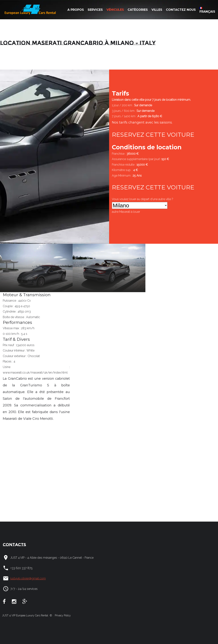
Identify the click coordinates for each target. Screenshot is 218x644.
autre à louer (126, 212)
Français (207, 10)
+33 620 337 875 (21, 568)
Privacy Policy (62, 615)
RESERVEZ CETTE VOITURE (153, 135)
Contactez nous (181, 10)
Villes (157, 10)
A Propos (76, 10)
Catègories (138, 10)
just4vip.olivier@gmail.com (28, 578)
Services (95, 10)
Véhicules (115, 10)
